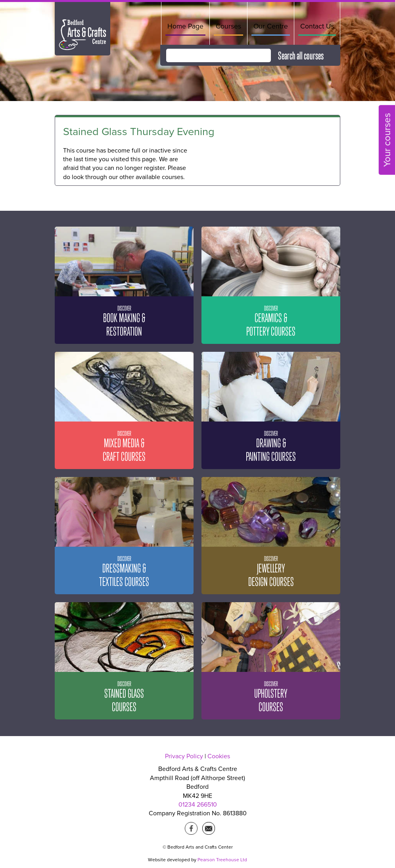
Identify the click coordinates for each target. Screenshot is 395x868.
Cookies (219, 756)
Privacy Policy (184, 756)
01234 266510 (198, 804)
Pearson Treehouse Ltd (222, 860)
